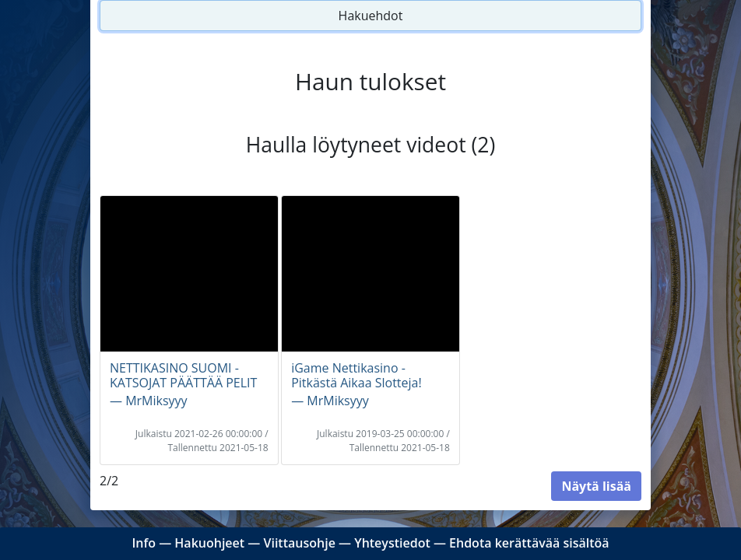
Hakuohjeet (209, 543)
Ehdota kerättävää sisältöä (529, 543)
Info (144, 543)
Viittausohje (299, 543)
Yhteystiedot (392, 543)
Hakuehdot (371, 16)
